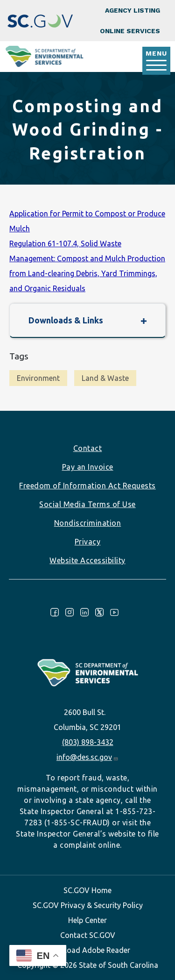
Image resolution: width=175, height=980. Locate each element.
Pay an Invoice (88, 467)
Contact (88, 448)
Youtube (114, 612)
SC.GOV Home (87, 890)
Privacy (88, 542)
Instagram (70, 612)
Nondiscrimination (88, 523)
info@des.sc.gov (87, 757)
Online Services (130, 31)
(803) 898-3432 (88, 742)
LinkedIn (84, 612)
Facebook (55, 612)
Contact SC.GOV (88, 935)
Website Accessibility (87, 560)
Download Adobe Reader (88, 950)
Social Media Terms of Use (87, 504)
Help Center (87, 920)
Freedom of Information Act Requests (87, 486)
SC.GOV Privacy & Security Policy (88, 905)
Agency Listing (133, 10)
